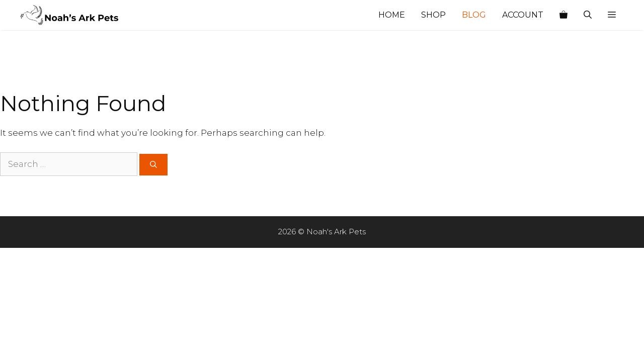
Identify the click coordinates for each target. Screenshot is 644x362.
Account (523, 15)
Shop (433, 15)
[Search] (153, 165)
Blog (474, 15)
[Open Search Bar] (588, 15)
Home (392, 15)
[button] (612, 15)
